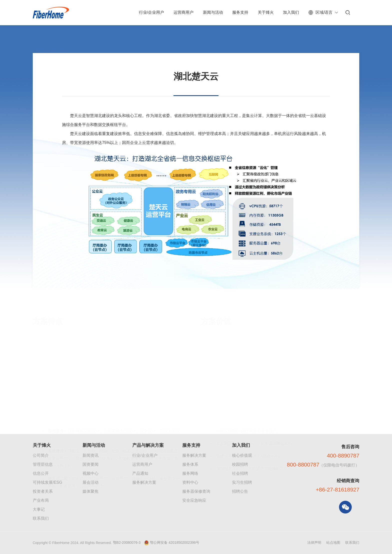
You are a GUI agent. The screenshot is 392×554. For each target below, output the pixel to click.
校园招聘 (240, 464)
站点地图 (333, 542)
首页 (39, 40)
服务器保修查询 (196, 491)
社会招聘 (240, 473)
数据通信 (58, 40)
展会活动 (90, 482)
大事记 (39, 509)
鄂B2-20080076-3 (127, 542)
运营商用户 (142, 464)
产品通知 (140, 473)
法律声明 (314, 542)
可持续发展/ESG (47, 482)
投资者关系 (43, 491)
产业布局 (41, 500)
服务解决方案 (144, 482)
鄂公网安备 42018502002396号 (175, 542)
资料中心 (190, 482)
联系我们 (41, 518)
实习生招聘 (242, 482)
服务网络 (190, 473)
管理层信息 (43, 464)
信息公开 (41, 473)
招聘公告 (240, 491)
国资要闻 (90, 464)
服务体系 (190, 464)
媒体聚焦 (90, 491)
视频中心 (90, 473)
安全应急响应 (194, 500)
